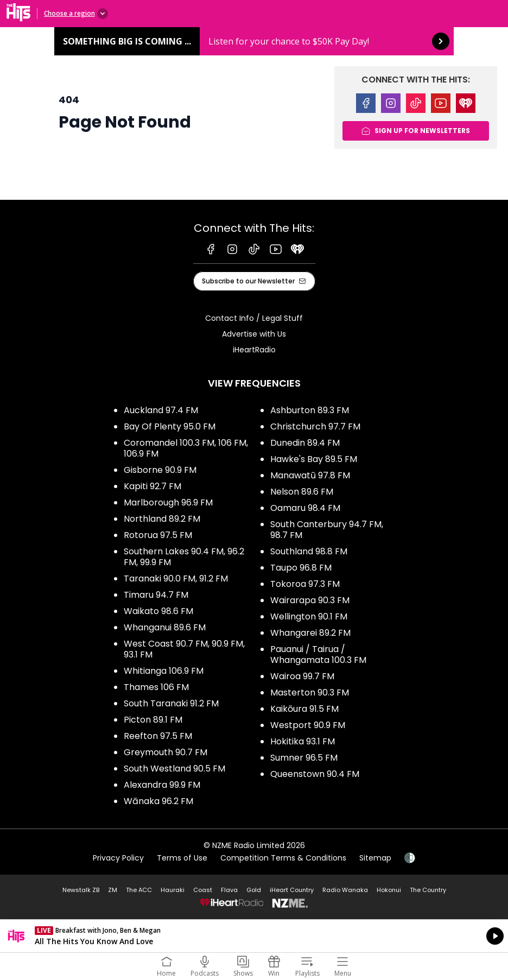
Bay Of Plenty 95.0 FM (170, 426)
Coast (203, 890)
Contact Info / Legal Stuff (254, 318)
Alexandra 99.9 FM (162, 785)
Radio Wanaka (345, 890)
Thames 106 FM (156, 687)
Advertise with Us (254, 334)
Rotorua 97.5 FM (158, 535)
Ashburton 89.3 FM (310, 410)
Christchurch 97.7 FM (315, 426)
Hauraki (173, 890)
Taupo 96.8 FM (301, 568)
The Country (428, 890)
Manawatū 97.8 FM (310, 475)
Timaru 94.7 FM (156, 595)
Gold (254, 890)
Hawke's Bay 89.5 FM (314, 459)
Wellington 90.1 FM (309, 617)
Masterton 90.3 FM (310, 693)
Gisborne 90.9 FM (160, 470)
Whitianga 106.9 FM (164, 671)
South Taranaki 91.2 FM (171, 703)
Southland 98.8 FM (309, 551)
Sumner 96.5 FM (304, 758)
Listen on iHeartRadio (254, 936)
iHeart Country (292, 890)
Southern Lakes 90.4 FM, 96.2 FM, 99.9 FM (184, 557)
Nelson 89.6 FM (302, 492)
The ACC (139, 890)
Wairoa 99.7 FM (302, 676)
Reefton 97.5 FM (158, 736)
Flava (229, 890)
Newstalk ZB (81, 890)
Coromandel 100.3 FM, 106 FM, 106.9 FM (186, 448)
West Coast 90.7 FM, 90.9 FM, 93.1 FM (184, 649)
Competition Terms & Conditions (283, 858)
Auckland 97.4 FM (161, 410)
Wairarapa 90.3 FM (310, 600)
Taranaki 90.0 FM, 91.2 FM (176, 578)
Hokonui (389, 890)
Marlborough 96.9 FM (168, 502)
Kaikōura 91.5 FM (304, 709)
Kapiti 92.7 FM (153, 486)
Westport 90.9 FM (308, 725)
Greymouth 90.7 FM (166, 752)
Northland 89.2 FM (162, 519)
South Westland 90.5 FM (174, 769)
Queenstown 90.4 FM (315, 774)
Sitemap (375, 858)
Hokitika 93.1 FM (303, 741)
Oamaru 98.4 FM (305, 508)
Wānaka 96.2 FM (158, 801)
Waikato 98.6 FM (158, 611)
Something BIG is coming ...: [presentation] (254, 41)
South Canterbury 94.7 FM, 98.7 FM (327, 530)
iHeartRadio (254, 350)
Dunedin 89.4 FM (305, 443)
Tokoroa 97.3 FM (305, 584)
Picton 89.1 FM (153, 720)
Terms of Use (182, 858)
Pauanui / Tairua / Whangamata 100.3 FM (318, 655)
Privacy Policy (118, 858)
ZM (113, 890)
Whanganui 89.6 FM (165, 627)
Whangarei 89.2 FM (310, 633)
